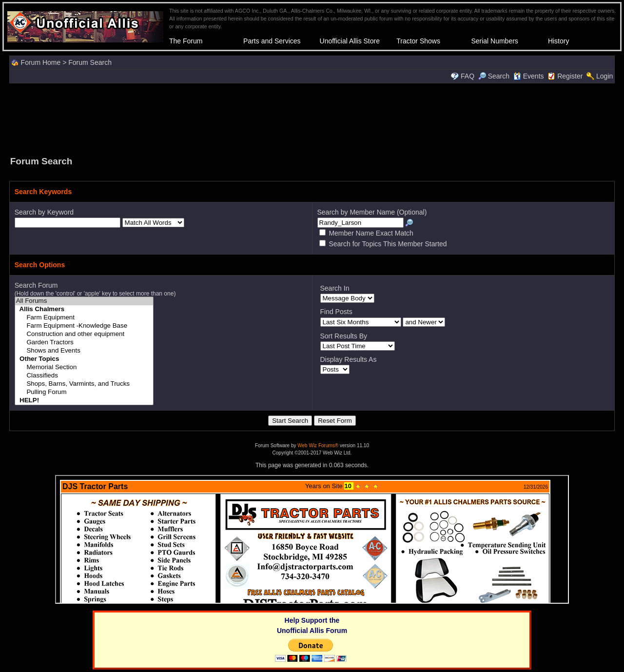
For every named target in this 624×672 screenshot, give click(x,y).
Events (529, 76)
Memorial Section (84, 367)
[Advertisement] (312, 119)
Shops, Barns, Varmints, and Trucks (84, 384)
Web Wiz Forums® (318, 445)
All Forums (84, 301)
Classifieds (84, 376)
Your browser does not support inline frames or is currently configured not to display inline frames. (312, 539)
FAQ (468, 76)
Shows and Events (84, 351)
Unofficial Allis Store (350, 41)
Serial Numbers (494, 41)
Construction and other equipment (84, 334)
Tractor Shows (418, 41)
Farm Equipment (84, 318)
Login (604, 76)
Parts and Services (272, 41)
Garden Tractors (84, 343)
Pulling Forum (84, 392)
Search (494, 76)
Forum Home (41, 62)
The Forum (186, 41)
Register (570, 76)
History (559, 41)
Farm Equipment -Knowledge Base (84, 326)
